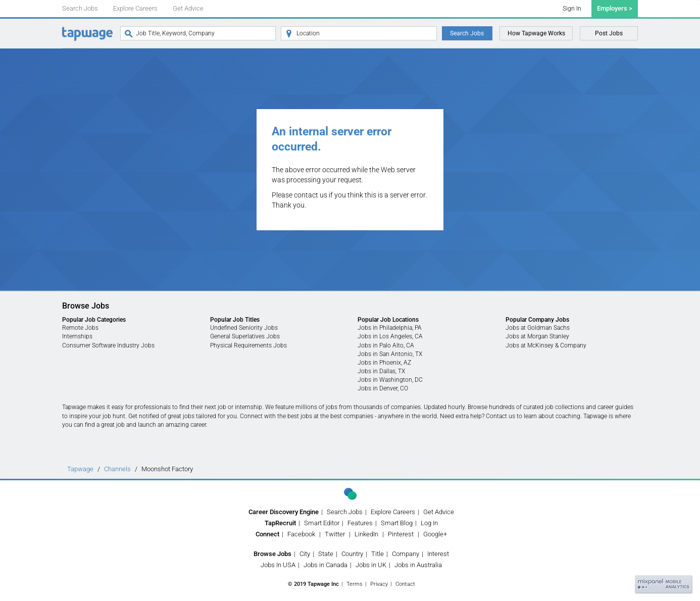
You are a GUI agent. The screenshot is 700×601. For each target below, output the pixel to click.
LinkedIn (366, 534)
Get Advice (188, 8)
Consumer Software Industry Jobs (108, 345)
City (305, 554)
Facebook (301, 534)
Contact (405, 584)
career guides (615, 407)
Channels (117, 469)
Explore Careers (135, 8)
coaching (568, 416)
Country (352, 554)
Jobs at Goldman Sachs (538, 328)
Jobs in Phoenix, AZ (384, 363)
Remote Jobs (80, 328)
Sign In (572, 9)
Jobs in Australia (418, 565)
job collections (565, 407)
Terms (355, 584)
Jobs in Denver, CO (383, 388)
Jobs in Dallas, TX (381, 371)
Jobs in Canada (326, 565)
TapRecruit (280, 523)
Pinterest (401, 534)
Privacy (379, 584)
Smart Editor (322, 523)
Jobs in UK (371, 565)
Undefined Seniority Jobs (244, 328)
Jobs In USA (278, 565)
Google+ (435, 534)
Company (406, 554)
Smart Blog (397, 523)
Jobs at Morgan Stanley (537, 336)
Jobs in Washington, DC (390, 380)
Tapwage (80, 469)
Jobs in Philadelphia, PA (390, 328)
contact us (311, 195)
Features (360, 523)
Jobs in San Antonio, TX (390, 354)
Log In (429, 523)
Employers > (615, 8)
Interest (438, 554)
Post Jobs (609, 33)
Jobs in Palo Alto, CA (386, 345)
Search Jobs (80, 8)
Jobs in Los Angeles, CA (390, 336)
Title (378, 554)
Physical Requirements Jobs (248, 345)
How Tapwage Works (536, 33)
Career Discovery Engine (284, 512)
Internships (77, 336)
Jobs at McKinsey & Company (546, 345)
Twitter (335, 534)
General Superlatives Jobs (245, 336)
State (326, 554)
